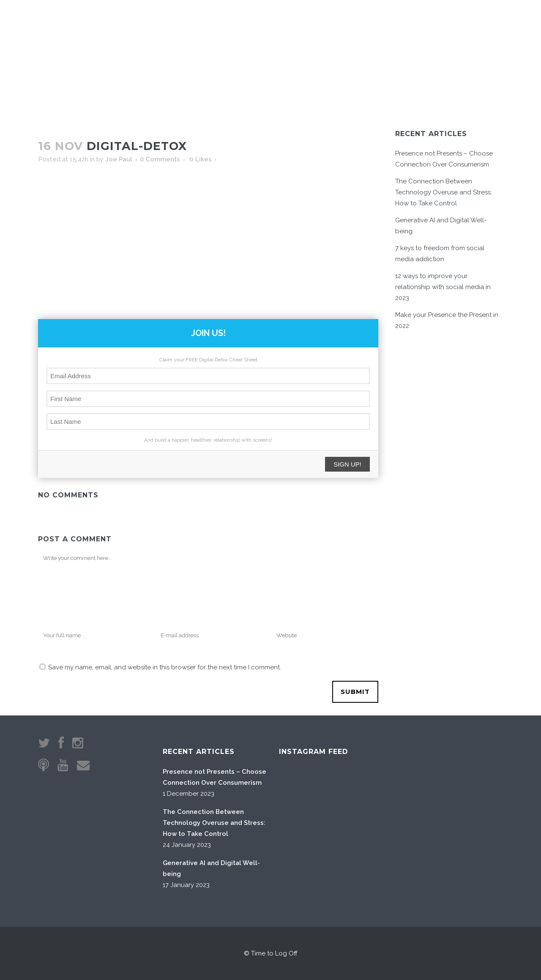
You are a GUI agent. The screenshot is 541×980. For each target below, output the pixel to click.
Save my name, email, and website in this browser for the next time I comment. (165, 667)
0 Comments (160, 159)
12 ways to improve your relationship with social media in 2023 (443, 287)
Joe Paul (119, 159)
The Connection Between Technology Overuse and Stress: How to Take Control (444, 192)
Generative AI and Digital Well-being (211, 868)
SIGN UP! (347, 464)
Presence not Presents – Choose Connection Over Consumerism (214, 777)
